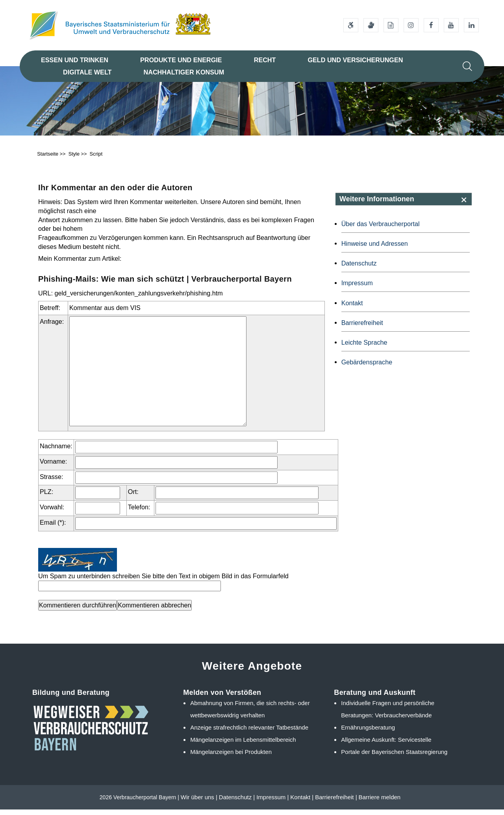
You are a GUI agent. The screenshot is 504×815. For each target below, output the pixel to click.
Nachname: (56, 451)
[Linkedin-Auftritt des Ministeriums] (471, 25)
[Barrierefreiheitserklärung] (351, 25)
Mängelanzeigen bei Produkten (231, 757)
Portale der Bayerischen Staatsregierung (394, 757)
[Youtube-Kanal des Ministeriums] (451, 25)
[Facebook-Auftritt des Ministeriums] (431, 25)
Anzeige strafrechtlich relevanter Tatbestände (249, 733)
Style (74, 159)
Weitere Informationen (377, 204)
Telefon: (139, 512)
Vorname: (53, 467)
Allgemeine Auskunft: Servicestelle (386, 745)
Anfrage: (52, 327)
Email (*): (53, 528)
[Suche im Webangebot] (467, 66)
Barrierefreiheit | (336, 803)
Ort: (133, 497)
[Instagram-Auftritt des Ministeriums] (411, 25)
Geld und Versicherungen (355, 60)
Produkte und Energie (181, 60)
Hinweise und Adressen (375, 249)
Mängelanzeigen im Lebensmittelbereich (243, 745)
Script (96, 159)
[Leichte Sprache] (391, 25)
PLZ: (46, 497)
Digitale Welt (87, 72)
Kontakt (352, 308)
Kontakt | (302, 803)
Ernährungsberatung (368, 733)
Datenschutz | (237, 803)
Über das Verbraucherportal (381, 229)
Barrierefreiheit (362, 328)
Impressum (357, 288)
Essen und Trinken (75, 60)
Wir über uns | (199, 803)
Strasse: (51, 482)
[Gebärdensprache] (371, 25)
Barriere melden (379, 803)
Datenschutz (359, 269)
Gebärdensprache (367, 368)
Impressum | (272, 803)
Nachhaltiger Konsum (184, 72)
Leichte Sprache (364, 348)
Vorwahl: (52, 512)
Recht (265, 60)
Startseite (48, 159)
